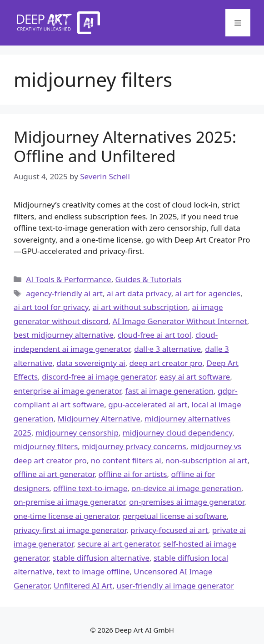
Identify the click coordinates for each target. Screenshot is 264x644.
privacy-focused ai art (169, 530)
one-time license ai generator (66, 516)
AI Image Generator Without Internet (180, 321)
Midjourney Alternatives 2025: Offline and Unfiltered (125, 146)
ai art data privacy (139, 293)
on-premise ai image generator (69, 502)
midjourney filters (46, 446)
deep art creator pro (166, 363)
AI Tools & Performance (68, 279)
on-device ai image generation (186, 488)
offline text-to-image (90, 488)
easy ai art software (195, 377)
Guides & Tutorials (149, 279)
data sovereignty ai (91, 363)
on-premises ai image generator (187, 502)
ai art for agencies (208, 293)
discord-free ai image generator (99, 377)
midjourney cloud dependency (177, 433)
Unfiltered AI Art (83, 586)
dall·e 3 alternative (167, 349)
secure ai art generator (118, 544)
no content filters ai (126, 460)
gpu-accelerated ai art (148, 404)
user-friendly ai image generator (175, 586)
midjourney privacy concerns (134, 446)
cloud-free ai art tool (154, 335)
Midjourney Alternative (99, 418)
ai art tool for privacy (51, 307)
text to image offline (93, 571)
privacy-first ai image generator (70, 530)
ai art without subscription (140, 307)
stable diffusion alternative (101, 558)
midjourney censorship (77, 433)
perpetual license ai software (175, 516)
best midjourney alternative (64, 335)
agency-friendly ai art (64, 293)
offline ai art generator (54, 474)
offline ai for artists (133, 474)
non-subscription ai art (207, 460)
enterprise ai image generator (67, 391)
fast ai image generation (169, 391)
